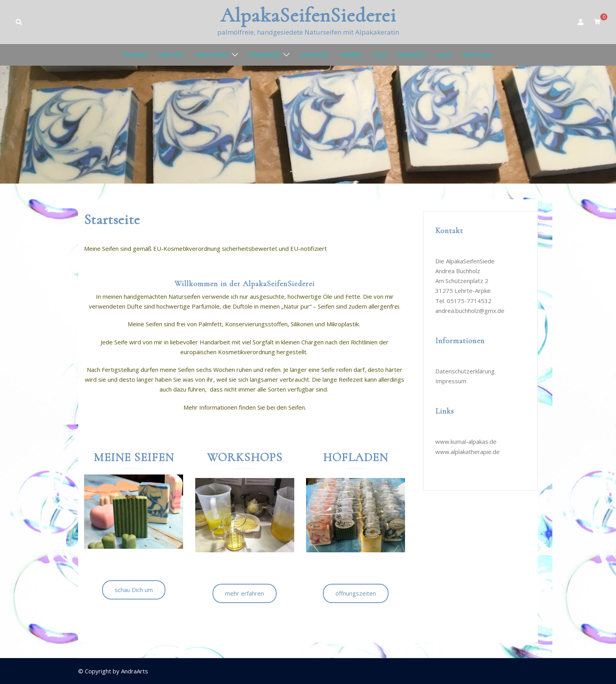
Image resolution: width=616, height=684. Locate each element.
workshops (314, 54)
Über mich (172, 54)
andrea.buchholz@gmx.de (470, 311)
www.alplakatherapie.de (467, 452)
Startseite (136, 54)
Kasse (444, 54)
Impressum (451, 381)
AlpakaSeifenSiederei (308, 15)
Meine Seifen (212, 54)
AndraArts (135, 671)
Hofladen (351, 54)
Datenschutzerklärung (465, 371)
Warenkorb (412, 54)
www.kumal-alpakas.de (466, 441)
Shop (380, 54)
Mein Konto (478, 54)
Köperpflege (265, 54)
